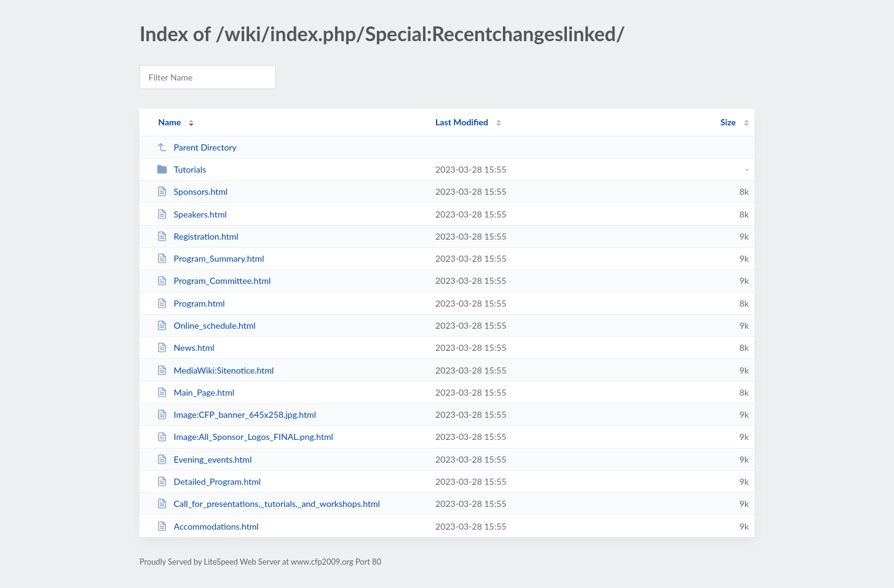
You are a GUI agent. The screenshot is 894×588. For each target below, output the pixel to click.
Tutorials (181, 169)
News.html (185, 347)
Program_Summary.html (210, 258)
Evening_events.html (204, 459)
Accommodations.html (208, 526)
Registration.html (198, 236)
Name (169, 122)
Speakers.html (192, 214)
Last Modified (462, 122)
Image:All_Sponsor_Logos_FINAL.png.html (245, 437)
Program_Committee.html (214, 280)
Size (728, 122)
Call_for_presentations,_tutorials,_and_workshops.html (268, 504)
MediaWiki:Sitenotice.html (215, 370)
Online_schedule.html (206, 325)
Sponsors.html (192, 191)
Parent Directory (197, 147)
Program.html (191, 303)
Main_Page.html (196, 392)
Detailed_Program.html (209, 481)
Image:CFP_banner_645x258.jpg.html (236, 414)
